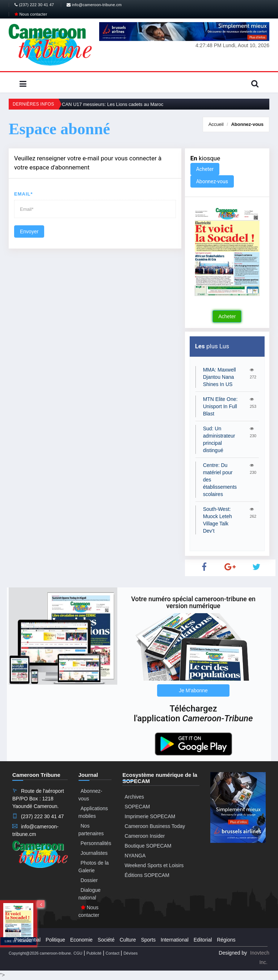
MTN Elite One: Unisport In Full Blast (220, 406)
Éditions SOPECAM (147, 875)
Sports (148, 940)
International (175, 940)
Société (106, 940)
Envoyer (29, 231)
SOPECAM (137, 807)
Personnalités (96, 843)
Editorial (203, 940)
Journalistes (94, 853)
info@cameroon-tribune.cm (94, 5)
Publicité (94, 953)
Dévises (130, 953)
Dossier (89, 880)
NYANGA (135, 856)
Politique (55, 940)
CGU (78, 953)
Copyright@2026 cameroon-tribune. (40, 953)
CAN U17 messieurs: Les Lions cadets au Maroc (113, 104)
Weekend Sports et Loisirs (154, 865)
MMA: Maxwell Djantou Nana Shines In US (220, 377)
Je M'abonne (193, 690)
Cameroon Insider (145, 836)
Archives (134, 797)
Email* (24, 194)
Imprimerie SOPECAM (150, 816)
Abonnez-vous (247, 124)
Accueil (216, 124)
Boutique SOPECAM (148, 846)
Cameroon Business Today (155, 826)
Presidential (27, 940)
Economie (81, 940)
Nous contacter (31, 14)
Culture (128, 940)
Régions (226, 940)
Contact (113, 953)
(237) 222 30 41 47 (34, 5)
